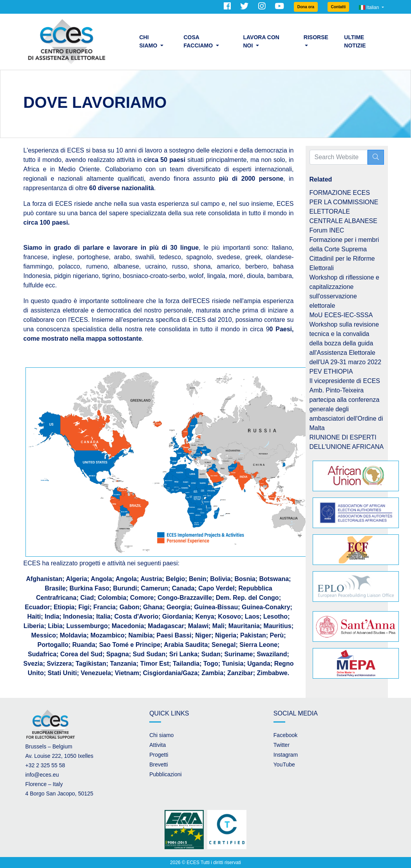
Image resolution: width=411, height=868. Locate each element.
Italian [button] (370, 7)
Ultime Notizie (355, 41)
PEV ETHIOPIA (331, 371)
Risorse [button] (316, 37)
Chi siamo (161, 735)
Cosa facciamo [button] (199, 41)
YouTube (284, 764)
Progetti (159, 755)
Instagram (286, 755)
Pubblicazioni (166, 774)
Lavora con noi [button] (261, 41)
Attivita (158, 745)
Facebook (285, 735)
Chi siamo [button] (149, 41)
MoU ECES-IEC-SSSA (341, 315)
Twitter (282, 745)
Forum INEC (327, 230)
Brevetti (158, 764)
